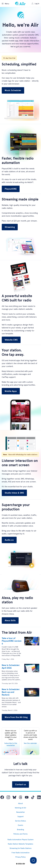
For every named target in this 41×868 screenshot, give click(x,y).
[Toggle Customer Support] (33, 860)
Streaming (10, 227)
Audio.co (9, 540)
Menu (5, 4)
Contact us (21, 784)
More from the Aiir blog (16, 717)
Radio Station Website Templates (20, 844)
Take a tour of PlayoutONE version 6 (12, 641)
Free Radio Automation (21, 853)
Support (21, 816)
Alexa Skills (10, 620)
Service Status (20, 821)
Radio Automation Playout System (20, 839)
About (20, 803)
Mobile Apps (11, 391)
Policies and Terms (20, 834)
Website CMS (11, 340)
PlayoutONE (11, 189)
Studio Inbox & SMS (14, 493)
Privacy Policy (20, 857)
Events (20, 825)
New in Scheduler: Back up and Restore (11, 692)
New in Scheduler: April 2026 (11, 667)
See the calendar (30, 743)
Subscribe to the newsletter (11, 744)
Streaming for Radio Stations (21, 848)
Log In (35, 3)
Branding (20, 829)
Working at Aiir (20, 808)
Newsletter (21, 812)
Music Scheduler (13, 90)
